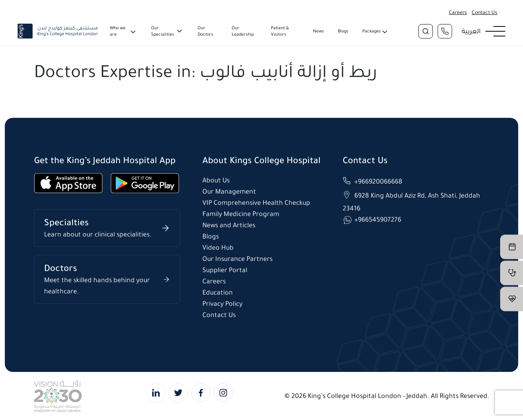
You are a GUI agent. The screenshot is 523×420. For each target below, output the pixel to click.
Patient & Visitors (280, 31)
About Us (216, 180)
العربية (471, 31)
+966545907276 (378, 219)
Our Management (229, 191)
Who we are (118, 31)
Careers (458, 12)
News (318, 31)
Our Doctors (205, 31)
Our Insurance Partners (237, 259)
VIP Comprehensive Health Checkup (256, 203)
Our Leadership (243, 31)
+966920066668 (378, 181)
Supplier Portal (225, 270)
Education (218, 292)
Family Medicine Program (241, 214)
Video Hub (218, 247)
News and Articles (229, 225)
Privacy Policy (222, 304)
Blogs (343, 31)
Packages (372, 31)
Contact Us (485, 12)
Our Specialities (163, 31)
